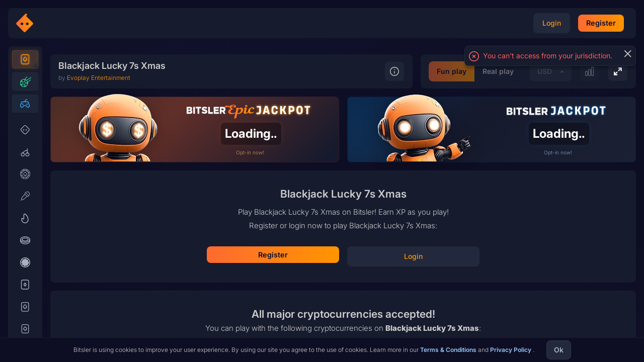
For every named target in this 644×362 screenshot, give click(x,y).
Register (343, 209)
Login (343, 238)
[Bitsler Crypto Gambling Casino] (54, 23)
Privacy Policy (511, 350)
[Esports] (25, 122)
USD (460, 333)
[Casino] (25, 77)
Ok (559, 350)
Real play (414, 333)
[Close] (627, 54)
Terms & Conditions (449, 350)
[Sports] (25, 100)
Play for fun (343, 267)
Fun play (367, 333)
